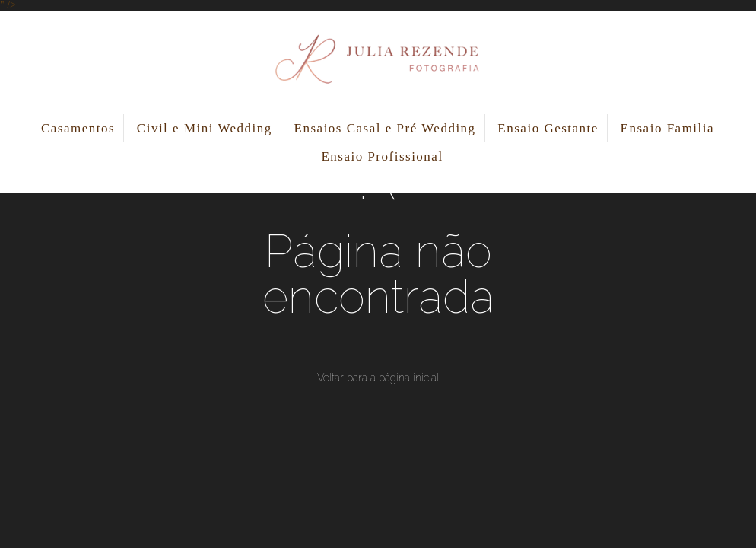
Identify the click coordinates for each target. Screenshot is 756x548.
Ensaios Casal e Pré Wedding (385, 128)
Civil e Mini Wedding (205, 128)
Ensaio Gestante (548, 128)
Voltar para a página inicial (378, 378)
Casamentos (78, 128)
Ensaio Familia (667, 128)
